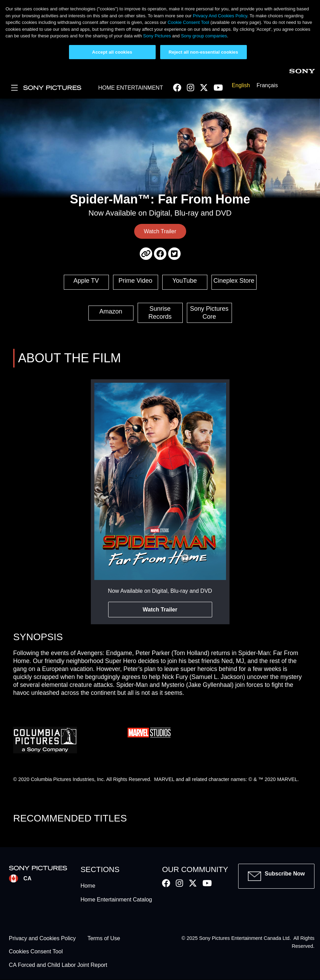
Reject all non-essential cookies (203, 52)
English (241, 85)
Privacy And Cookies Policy (220, 16)
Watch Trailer (160, 231)
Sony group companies (204, 36)
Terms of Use (104, 938)
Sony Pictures (157, 36)
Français (267, 85)
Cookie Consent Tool (189, 22)
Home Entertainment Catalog (116, 900)
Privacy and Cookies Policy (42, 938)
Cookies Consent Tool (36, 952)
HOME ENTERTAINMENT (131, 88)
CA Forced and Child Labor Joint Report (58, 965)
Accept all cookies (112, 52)
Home (88, 886)
